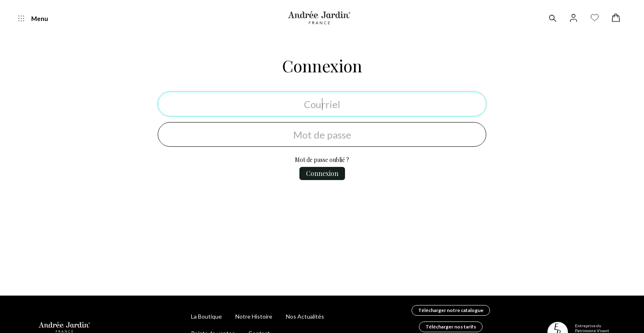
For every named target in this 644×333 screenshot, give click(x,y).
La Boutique (206, 316)
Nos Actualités (305, 316)
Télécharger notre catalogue (451, 310)
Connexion (322, 66)
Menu (33, 19)
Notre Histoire (254, 316)
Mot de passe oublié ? (322, 160)
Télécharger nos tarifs (451, 327)
